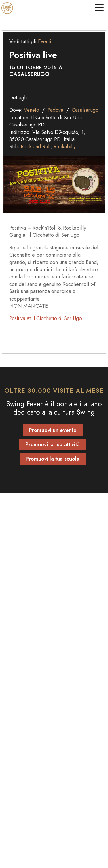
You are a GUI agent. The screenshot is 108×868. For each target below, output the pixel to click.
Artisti (14, 670)
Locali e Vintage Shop (34, 677)
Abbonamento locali (30, 625)
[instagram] (60, 815)
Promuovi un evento (53, 438)
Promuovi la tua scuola (53, 466)
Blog (13, 699)
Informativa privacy (29, 737)
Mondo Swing (24, 692)
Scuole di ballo (24, 663)
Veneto (32, 110)
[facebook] (48, 815)
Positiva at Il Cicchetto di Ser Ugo (47, 326)
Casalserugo (23, 118)
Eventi (45, 41)
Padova (56, 110)
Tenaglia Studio (71, 860)
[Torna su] (54, 786)
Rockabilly (66, 154)
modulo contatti (47, 598)
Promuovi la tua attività (53, 452)
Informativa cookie (28, 744)
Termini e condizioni (31, 751)
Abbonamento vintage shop (38, 632)
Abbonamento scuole (31, 618)
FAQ (12, 729)
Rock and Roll (36, 154)
